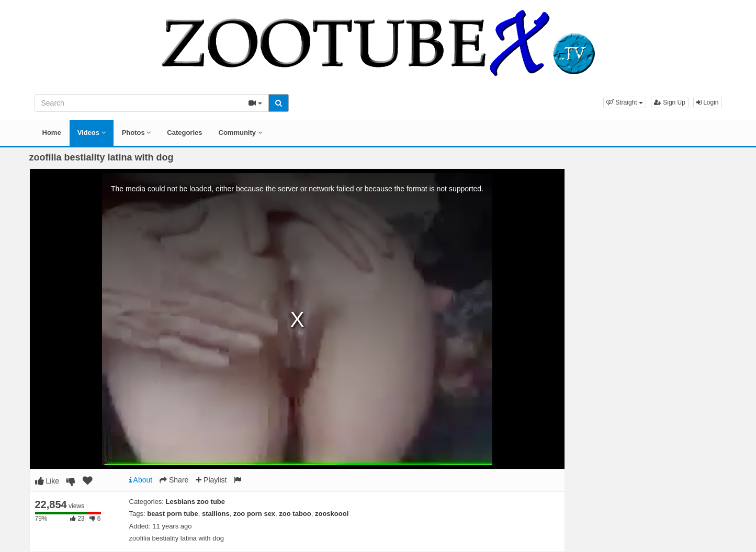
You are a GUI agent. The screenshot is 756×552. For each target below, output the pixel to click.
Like (47, 481)
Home (52, 133)
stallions (216, 514)
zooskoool (332, 514)
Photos (137, 133)
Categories (184, 133)
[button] (625, 102)
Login (708, 102)
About (141, 480)
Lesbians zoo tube (195, 502)
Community (240, 133)
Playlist (211, 480)
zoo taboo (295, 514)
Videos (92, 133)
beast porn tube (173, 514)
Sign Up (670, 102)
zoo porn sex (254, 514)
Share (174, 480)
